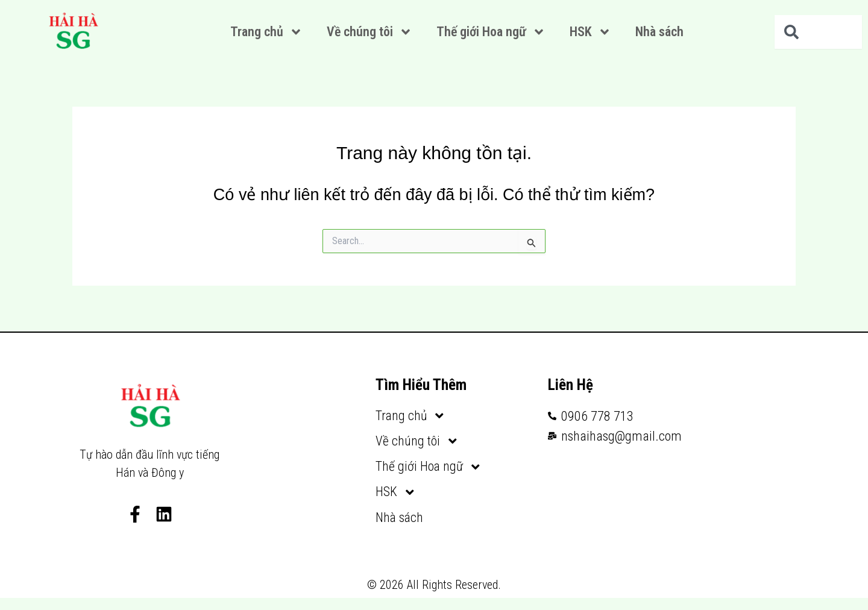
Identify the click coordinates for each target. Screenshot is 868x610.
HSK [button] (590, 32)
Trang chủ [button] (266, 32)
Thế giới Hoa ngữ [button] (491, 32)
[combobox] (818, 32)
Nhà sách (659, 32)
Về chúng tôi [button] (370, 32)
